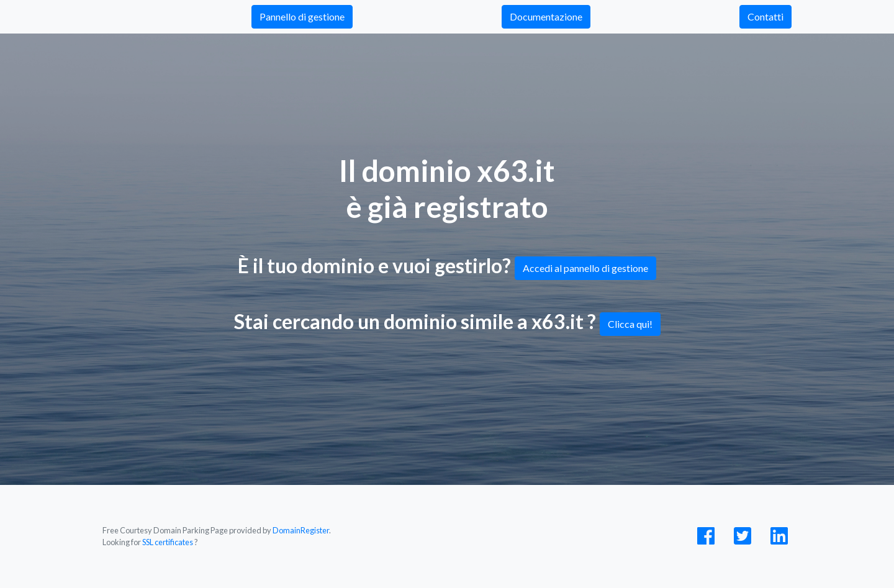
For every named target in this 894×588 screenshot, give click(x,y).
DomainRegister (301, 530)
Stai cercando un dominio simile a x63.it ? (447, 323)
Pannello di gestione (302, 16)
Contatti (765, 16)
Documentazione (546, 16)
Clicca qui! (630, 324)
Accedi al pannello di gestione (585, 268)
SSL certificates (168, 542)
